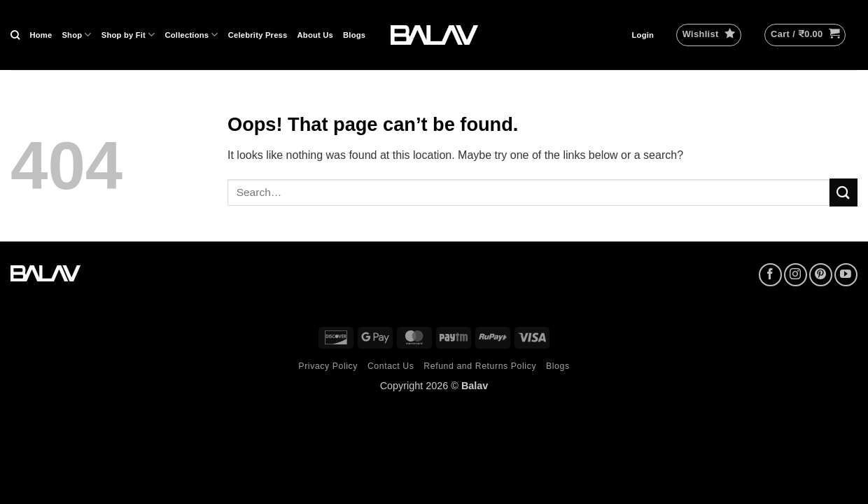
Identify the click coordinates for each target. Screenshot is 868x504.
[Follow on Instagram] (796, 275)
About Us (316, 35)
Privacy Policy (328, 366)
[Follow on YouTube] (846, 275)
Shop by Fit (128, 35)
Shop (76, 35)
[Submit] (843, 192)
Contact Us (391, 366)
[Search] (15, 35)
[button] (643, 35)
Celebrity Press (258, 35)
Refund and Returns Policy (480, 366)
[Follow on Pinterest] (821, 275)
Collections (192, 35)
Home (41, 35)
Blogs (354, 35)
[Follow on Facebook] (770, 275)
